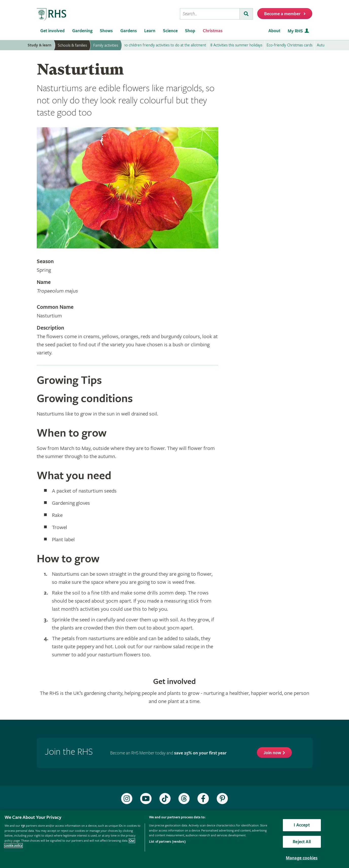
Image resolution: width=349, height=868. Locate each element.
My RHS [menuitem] (295, 31)
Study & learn (40, 45)
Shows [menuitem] (106, 31)
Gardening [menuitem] (82, 31)
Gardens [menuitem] (129, 31)
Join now (272, 753)
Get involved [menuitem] (52, 31)
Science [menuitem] (170, 31)
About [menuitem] (274, 31)
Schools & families (72, 45)
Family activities (106, 45)
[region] (174, 839)
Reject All (302, 842)
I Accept (302, 825)
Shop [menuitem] (190, 31)
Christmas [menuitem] (213, 31)
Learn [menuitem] (150, 31)
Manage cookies (302, 858)
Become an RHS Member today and (168, 753)
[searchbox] (210, 14)
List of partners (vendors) (167, 842)
